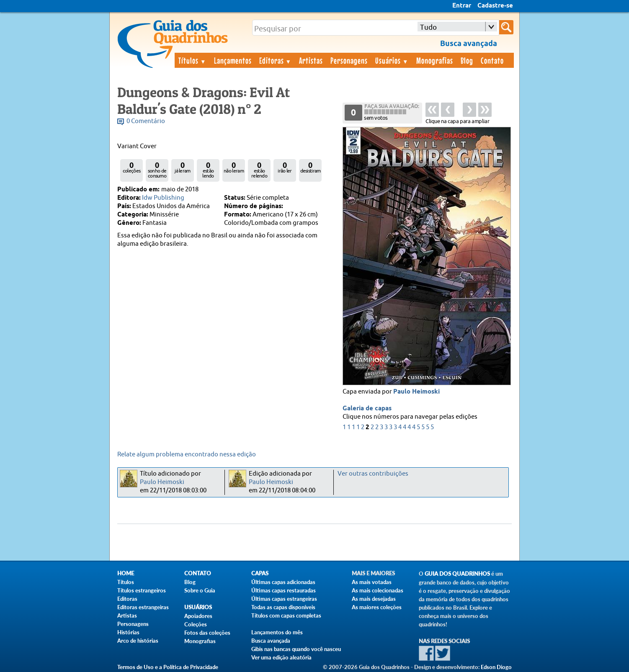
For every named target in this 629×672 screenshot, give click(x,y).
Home (126, 573)
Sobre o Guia (200, 590)
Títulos (192, 60)
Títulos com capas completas (286, 615)
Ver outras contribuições (373, 474)
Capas (260, 573)
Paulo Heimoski (416, 392)
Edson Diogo (496, 667)
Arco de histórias (138, 641)
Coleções (196, 624)
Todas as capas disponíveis (283, 607)
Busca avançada (271, 641)
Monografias (435, 60)
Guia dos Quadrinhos (457, 574)
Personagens (349, 60)
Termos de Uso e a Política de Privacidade (168, 667)
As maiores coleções (377, 607)
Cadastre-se (495, 6)
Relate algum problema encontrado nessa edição (187, 454)
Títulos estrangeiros (142, 590)
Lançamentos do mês (277, 632)
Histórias (128, 632)
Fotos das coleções (207, 633)
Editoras (276, 60)
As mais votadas (372, 582)
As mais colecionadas (378, 590)
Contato (492, 60)
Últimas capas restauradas (284, 590)
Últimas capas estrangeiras (284, 599)
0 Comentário (146, 121)
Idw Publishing (163, 198)
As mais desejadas (374, 599)
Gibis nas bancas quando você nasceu (296, 649)
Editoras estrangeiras (143, 607)
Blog (467, 60)
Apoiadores (198, 616)
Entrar (462, 6)
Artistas (311, 60)
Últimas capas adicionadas (283, 582)
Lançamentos (233, 60)
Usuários (392, 60)
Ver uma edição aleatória (281, 657)
